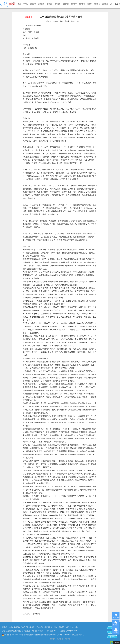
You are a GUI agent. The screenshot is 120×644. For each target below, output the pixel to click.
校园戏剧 (66, 4)
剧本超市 (57, 4)
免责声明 (68, 639)
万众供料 (41, 4)
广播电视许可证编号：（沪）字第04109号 (45, 631)
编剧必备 (97, 4)
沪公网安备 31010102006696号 (14, 635)
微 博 (112, 632)
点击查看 (36, 614)
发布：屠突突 (64, 21)
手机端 (112, 637)
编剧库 (89, 4)
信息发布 (33, 4)
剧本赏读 (82, 4)
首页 (19, 4)
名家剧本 (74, 4)
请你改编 (49, 4)
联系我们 (60, 639)
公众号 (112, 628)
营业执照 (27, 631)
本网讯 (25, 4)
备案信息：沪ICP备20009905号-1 (69, 631)
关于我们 (105, 4)
